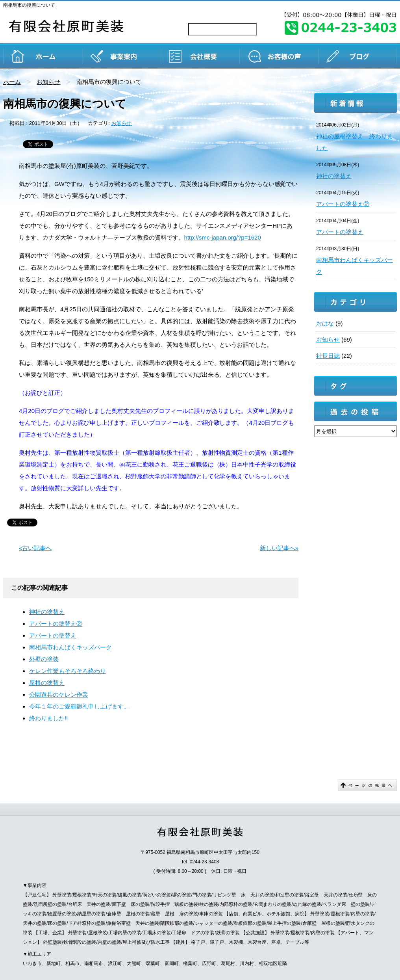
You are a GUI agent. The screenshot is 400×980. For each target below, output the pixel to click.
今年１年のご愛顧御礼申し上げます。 (79, 706)
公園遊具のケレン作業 (59, 695)
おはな (325, 323)
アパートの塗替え (53, 635)
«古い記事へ (35, 548)
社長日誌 (328, 356)
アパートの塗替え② (56, 624)
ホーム (12, 82)
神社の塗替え (47, 612)
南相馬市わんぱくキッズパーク (70, 647)
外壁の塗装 (44, 659)
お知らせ (48, 82)
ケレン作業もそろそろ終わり (68, 671)
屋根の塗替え (47, 683)
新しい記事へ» (279, 548)
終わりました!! (48, 718)
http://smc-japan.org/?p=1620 (223, 237)
